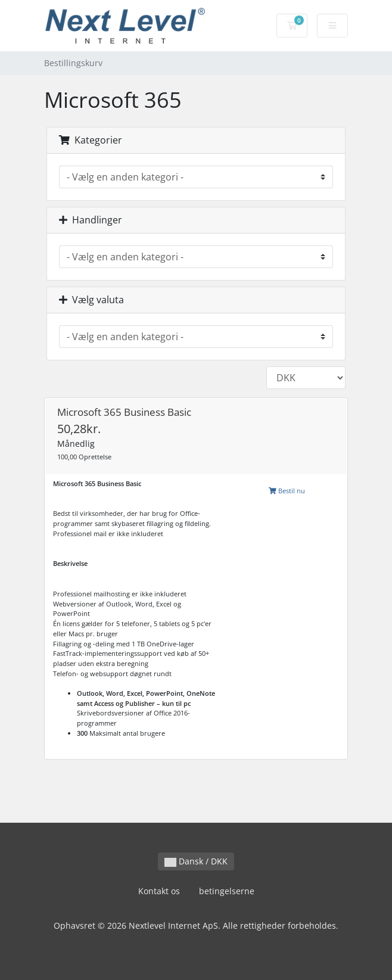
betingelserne (227, 891)
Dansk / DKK (196, 861)
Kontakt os (159, 891)
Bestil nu (287, 491)
